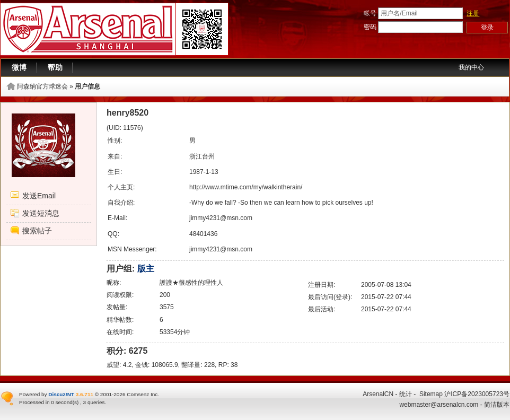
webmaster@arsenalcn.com (439, 405)
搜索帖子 (37, 231)
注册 (473, 13)
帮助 (55, 67)
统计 (406, 394)
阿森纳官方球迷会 (42, 86)
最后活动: (322, 309)
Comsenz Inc (142, 394)
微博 (19, 67)
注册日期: (322, 285)
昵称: (114, 283)
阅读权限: (120, 295)
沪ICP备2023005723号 (477, 394)
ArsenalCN (378, 394)
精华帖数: (120, 320)
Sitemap (431, 394)
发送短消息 (41, 213)
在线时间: (120, 332)
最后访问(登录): (330, 297)
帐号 (370, 13)
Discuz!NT (61, 394)
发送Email (39, 196)
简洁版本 (497, 405)
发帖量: (117, 307)
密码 (370, 27)
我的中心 (471, 67)
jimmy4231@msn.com (221, 218)
